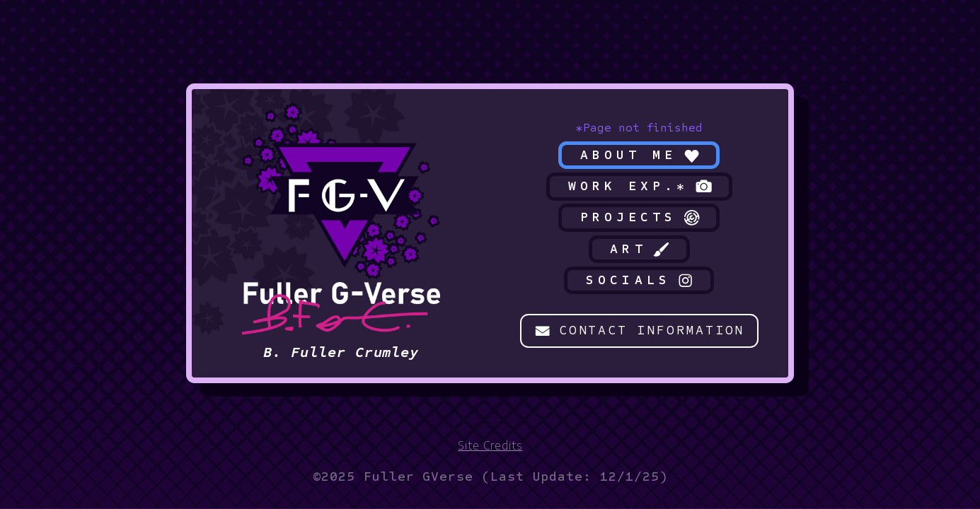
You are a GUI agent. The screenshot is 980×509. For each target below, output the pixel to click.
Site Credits (490, 445)
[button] (639, 156)
